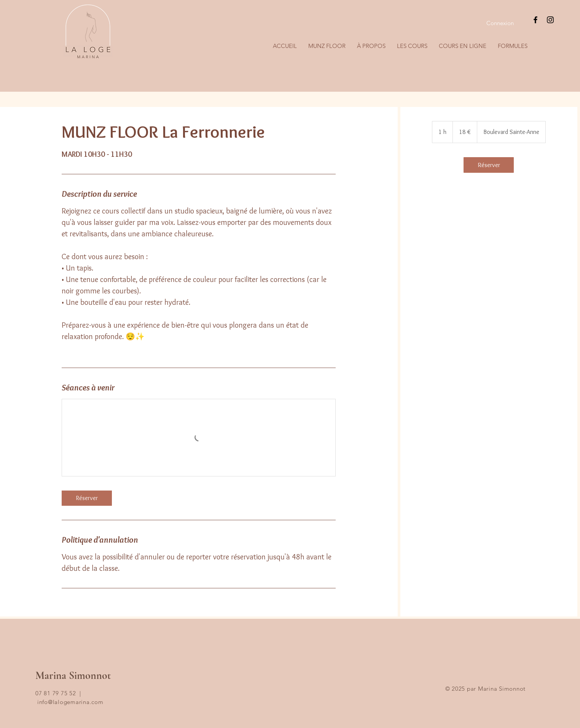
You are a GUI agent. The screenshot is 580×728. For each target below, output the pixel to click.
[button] (412, 46)
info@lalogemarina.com (70, 702)
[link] (87, 498)
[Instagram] (550, 20)
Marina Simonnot (73, 675)
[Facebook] (535, 20)
